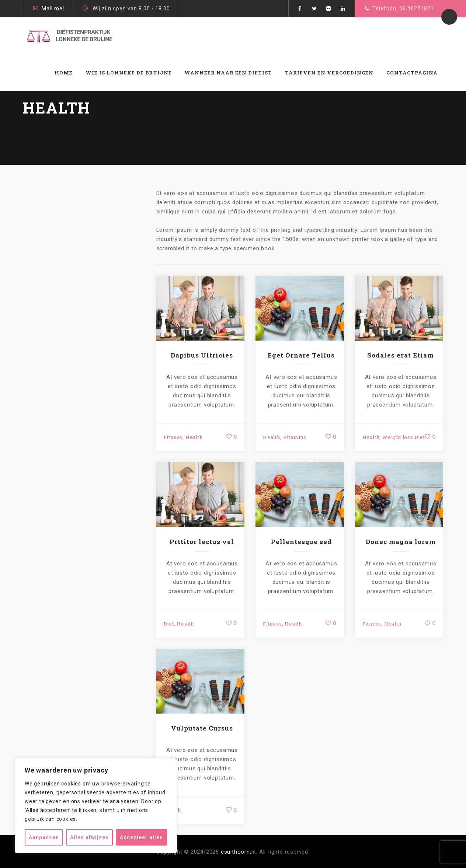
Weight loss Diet (404, 437)
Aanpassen (44, 837)
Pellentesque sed (301, 542)
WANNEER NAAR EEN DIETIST (228, 73)
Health (194, 437)
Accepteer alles (141, 837)
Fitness (173, 437)
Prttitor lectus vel (202, 542)
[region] (96, 806)
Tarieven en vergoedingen (329, 73)
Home (64, 73)
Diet (169, 624)
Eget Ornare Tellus (301, 355)
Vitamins (295, 437)
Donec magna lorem (401, 542)
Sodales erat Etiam (401, 355)
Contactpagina (412, 73)
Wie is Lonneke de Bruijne (129, 73)
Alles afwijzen (89, 837)
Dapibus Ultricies (202, 355)
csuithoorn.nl (238, 852)
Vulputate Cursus (202, 728)
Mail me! (53, 8)
